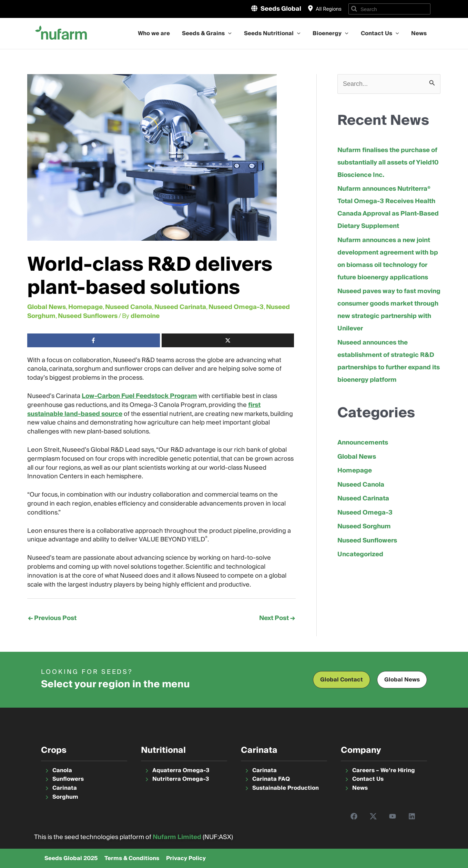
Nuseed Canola (129, 307)
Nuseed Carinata (180, 307)
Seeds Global (281, 9)
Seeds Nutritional (279, 33)
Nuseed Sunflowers (88, 316)
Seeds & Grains (216, 33)
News (420, 33)
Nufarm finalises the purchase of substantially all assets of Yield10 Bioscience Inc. (388, 163)
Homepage (85, 307)
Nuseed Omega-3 (236, 307)
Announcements (363, 443)
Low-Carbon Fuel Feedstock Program (139, 396)
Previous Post (52, 618)
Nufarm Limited (177, 837)
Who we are (165, 33)
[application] (237, 33)
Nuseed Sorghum (364, 526)
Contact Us (383, 33)
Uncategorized (360, 554)
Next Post (277, 618)
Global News (47, 307)
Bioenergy (336, 33)
